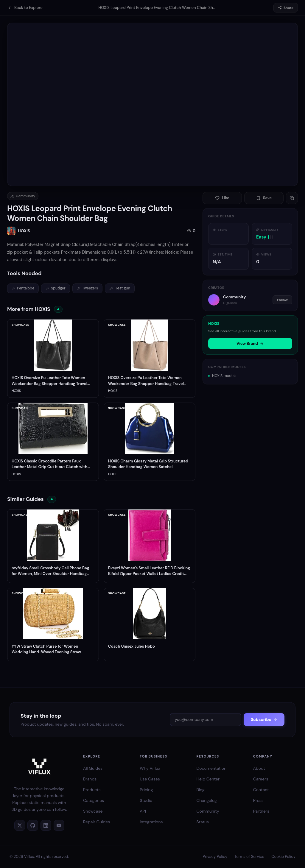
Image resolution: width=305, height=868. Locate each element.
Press (258, 800)
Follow (282, 300)
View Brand (250, 343)
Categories (94, 800)
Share (286, 8)
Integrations (151, 822)
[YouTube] (59, 825)
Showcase (93, 811)
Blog (201, 790)
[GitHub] (33, 825)
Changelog (207, 800)
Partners (261, 811)
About (259, 768)
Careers (261, 779)
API (143, 811)
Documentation (212, 768)
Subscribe (264, 719)
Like (222, 198)
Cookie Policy (283, 857)
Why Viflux (150, 768)
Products (92, 790)
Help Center (208, 779)
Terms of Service (249, 857)
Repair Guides (97, 822)
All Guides (93, 768)
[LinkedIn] (46, 825)
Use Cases (150, 779)
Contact (261, 790)
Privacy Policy (215, 857)
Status (203, 822)
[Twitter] (20, 825)
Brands (90, 779)
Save (264, 198)
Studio (146, 800)
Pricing (146, 790)
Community (208, 811)
